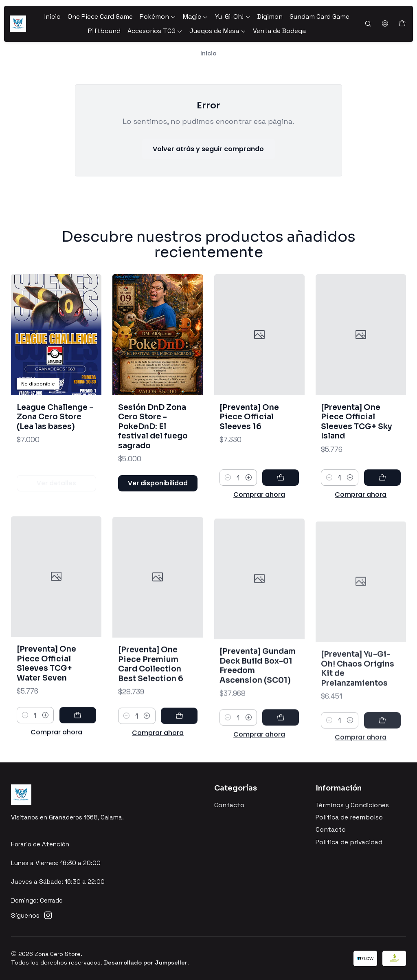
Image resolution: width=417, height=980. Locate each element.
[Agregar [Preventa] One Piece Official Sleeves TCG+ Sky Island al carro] (382, 515)
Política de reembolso (349, 817)
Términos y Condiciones (352, 805)
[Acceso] (385, 24)
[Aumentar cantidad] (249, 506)
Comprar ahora (259, 523)
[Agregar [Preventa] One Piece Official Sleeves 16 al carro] (281, 506)
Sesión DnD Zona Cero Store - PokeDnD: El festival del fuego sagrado (153, 444)
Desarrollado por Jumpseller (146, 962)
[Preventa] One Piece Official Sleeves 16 (249, 445)
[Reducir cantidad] (228, 506)
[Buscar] (368, 24)
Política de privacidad (349, 842)
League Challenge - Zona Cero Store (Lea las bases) (55, 427)
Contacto (229, 805)
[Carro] (402, 24)
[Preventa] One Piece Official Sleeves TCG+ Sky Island (357, 459)
